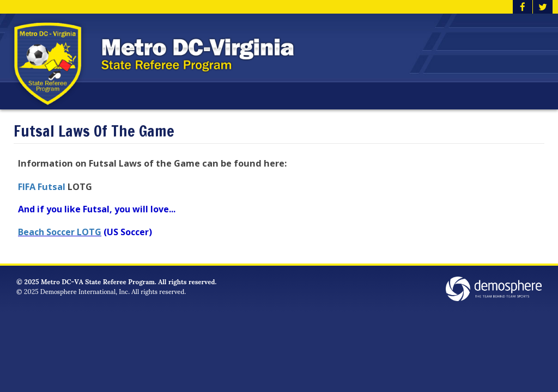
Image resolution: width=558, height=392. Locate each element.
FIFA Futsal (43, 187)
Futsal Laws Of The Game (94, 131)
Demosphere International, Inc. (85, 291)
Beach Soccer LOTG (60, 232)
